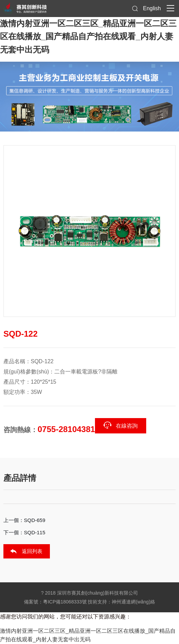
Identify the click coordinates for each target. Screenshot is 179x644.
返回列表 (32, 551)
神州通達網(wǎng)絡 (133, 602)
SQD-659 (35, 520)
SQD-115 (35, 532)
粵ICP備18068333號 (65, 602)
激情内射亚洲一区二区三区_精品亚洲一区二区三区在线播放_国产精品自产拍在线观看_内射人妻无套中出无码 (88, 36)
